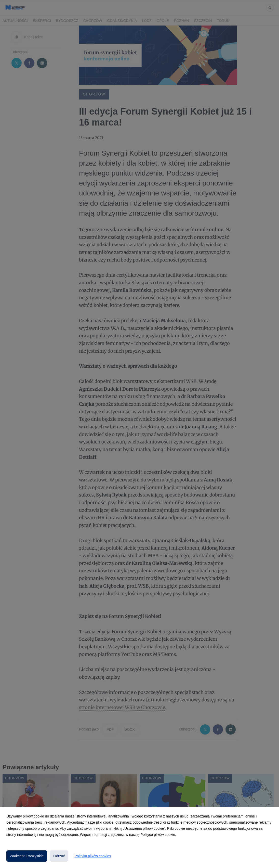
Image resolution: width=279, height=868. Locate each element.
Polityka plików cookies (93, 856)
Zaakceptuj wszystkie (27, 856)
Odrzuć (59, 856)
